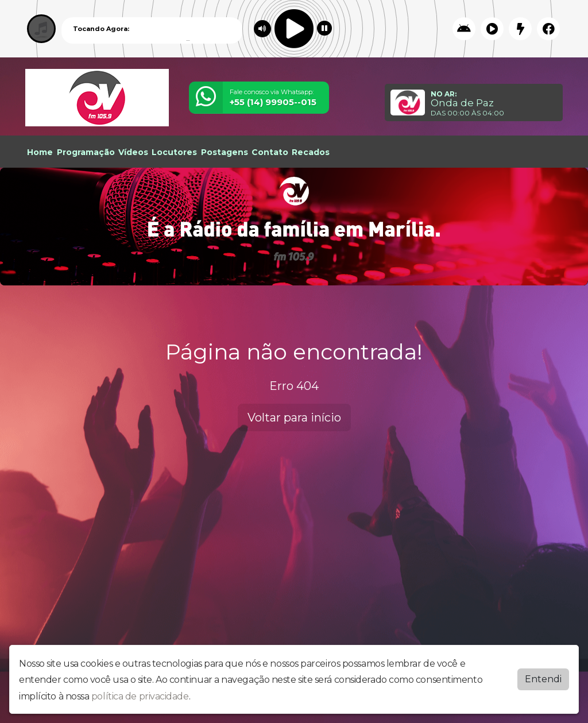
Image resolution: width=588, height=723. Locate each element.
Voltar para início (294, 417)
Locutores (174, 152)
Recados (311, 152)
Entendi (543, 678)
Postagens (225, 152)
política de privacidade (140, 696)
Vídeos (133, 152)
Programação (86, 152)
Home (40, 152)
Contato (270, 152)
